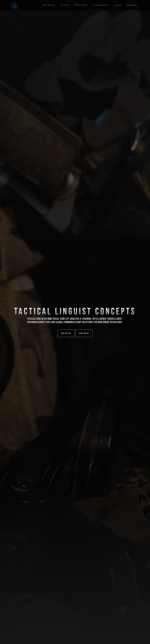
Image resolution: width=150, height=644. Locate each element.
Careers (118, 5)
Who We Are (49, 5)
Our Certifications (101, 5)
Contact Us (132, 5)
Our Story (65, 5)
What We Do (81, 5)
